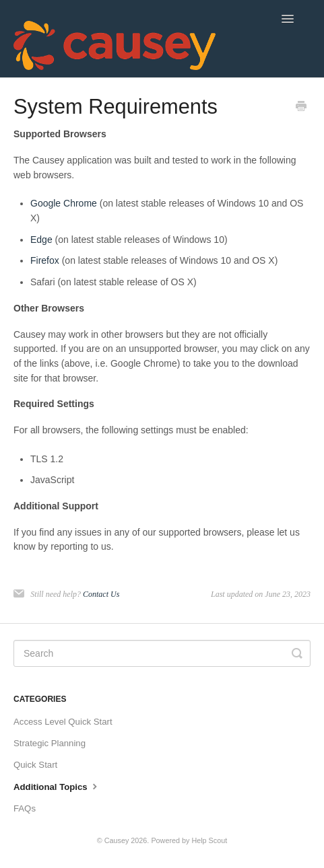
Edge (41, 240)
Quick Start (35, 765)
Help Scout (209, 840)
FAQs (25, 808)
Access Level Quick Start (63, 722)
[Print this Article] (301, 108)
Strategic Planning (50, 743)
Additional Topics (57, 786)
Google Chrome (64, 203)
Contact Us (101, 594)
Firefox (45, 260)
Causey (117, 840)
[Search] (162, 653)
